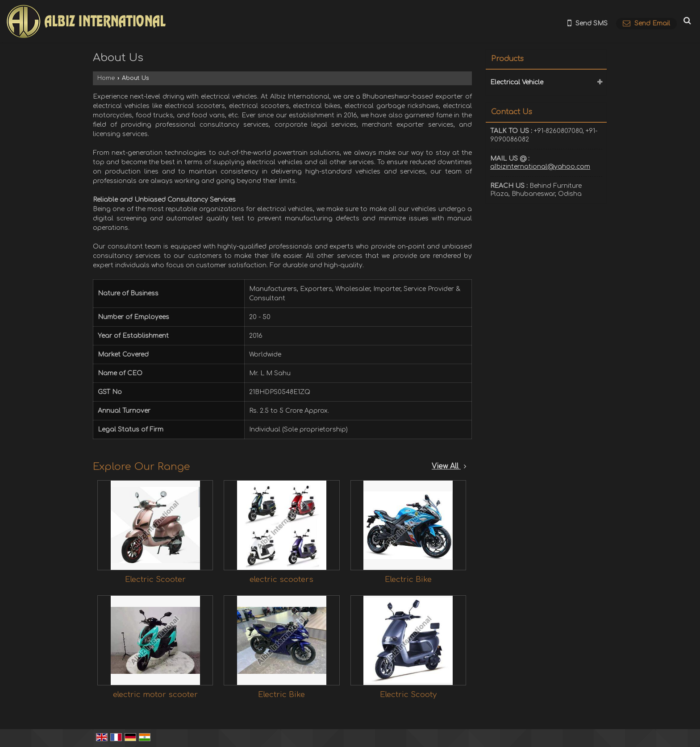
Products (507, 59)
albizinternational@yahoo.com (540, 167)
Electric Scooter (155, 579)
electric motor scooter (155, 695)
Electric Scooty (408, 695)
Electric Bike (408, 579)
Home (106, 78)
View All (449, 466)
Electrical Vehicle (517, 82)
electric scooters (281, 579)
